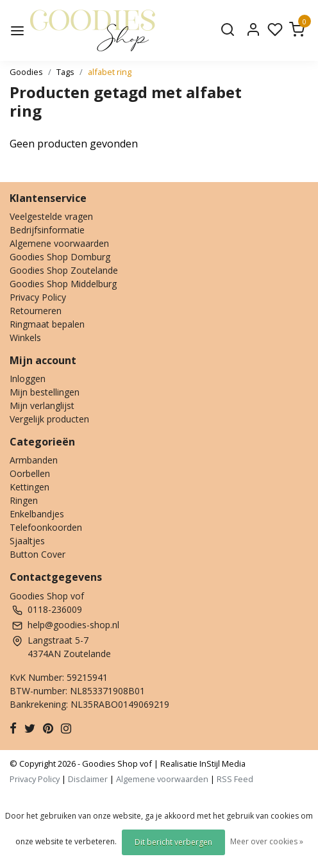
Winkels (25, 338)
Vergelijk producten (49, 419)
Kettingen (29, 487)
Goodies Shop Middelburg (63, 284)
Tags (65, 72)
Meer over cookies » (267, 841)
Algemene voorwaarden (59, 243)
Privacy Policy (38, 297)
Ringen (24, 500)
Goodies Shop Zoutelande (64, 270)
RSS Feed (235, 779)
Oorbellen (30, 473)
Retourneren (36, 311)
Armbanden (34, 460)
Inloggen (28, 379)
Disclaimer (88, 779)
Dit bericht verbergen (173, 842)
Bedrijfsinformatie (47, 230)
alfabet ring (110, 72)
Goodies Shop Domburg (60, 257)
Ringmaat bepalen (47, 324)
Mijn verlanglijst (42, 405)
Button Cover (38, 554)
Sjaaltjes (27, 541)
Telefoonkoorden (46, 527)
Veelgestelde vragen (51, 216)
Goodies (26, 72)
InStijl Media (222, 764)
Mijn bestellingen (45, 392)
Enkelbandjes (37, 514)
